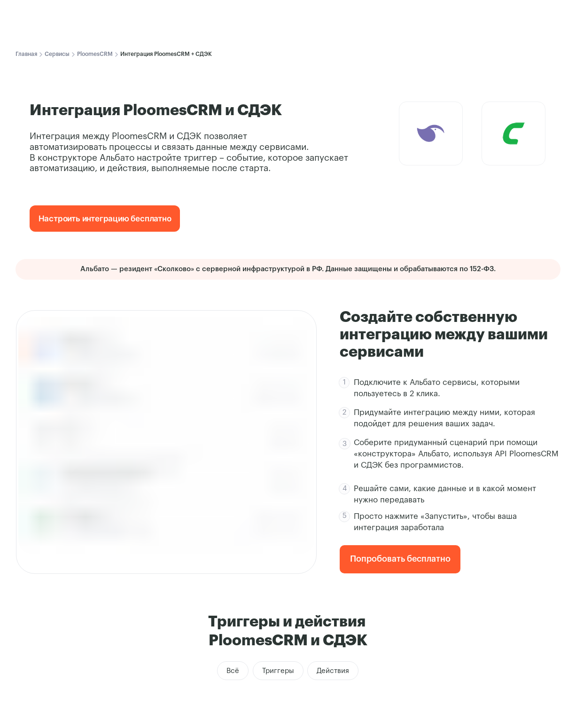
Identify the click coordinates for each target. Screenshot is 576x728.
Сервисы (57, 54)
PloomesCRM (95, 54)
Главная (26, 54)
